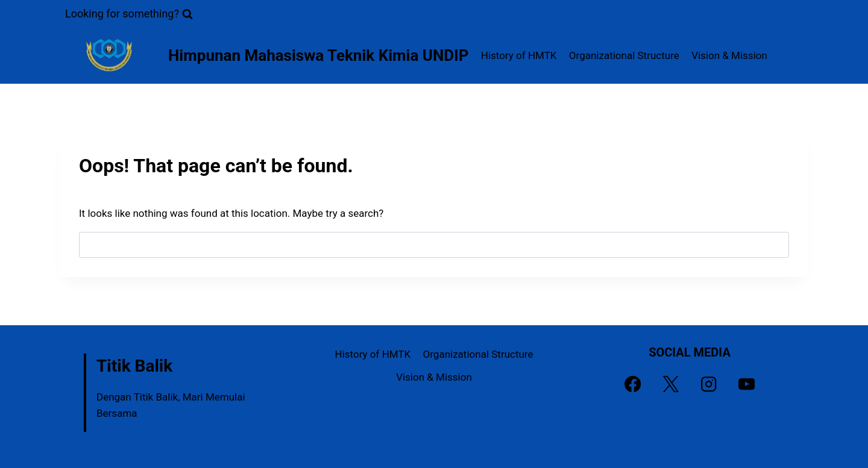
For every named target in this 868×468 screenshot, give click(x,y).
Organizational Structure (624, 55)
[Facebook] (633, 384)
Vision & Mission (729, 55)
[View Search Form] (129, 14)
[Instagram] (709, 384)
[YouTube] (747, 384)
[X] (671, 384)
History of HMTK (519, 55)
